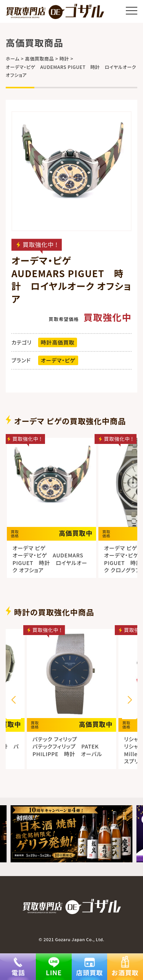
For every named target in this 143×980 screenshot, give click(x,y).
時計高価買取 (58, 342)
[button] (130, 700)
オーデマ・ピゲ (58, 360)
